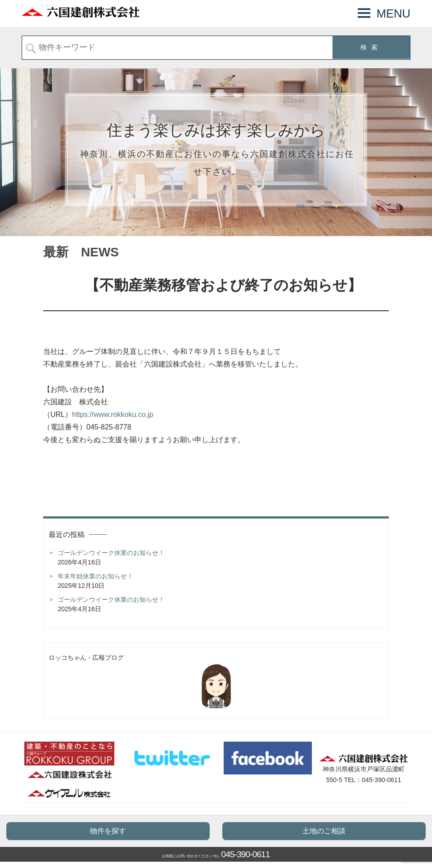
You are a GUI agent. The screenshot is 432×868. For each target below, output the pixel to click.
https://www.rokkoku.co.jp (113, 414)
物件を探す (108, 831)
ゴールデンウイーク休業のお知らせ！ (111, 553)
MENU (394, 13)
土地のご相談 (324, 831)
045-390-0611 (246, 854)
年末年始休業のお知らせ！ (95, 576)
